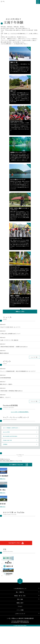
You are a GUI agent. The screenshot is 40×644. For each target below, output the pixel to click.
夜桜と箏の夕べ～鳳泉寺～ (6, 384)
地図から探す (20, 603)
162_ (4, 1)
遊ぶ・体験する (20, 592)
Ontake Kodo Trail (7, 440)
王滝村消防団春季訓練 (5, 378)
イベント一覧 (34, 401)
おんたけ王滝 (6, 432)
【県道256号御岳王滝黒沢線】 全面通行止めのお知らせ (14, 347)
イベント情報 (20, 610)
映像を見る (3, 479)
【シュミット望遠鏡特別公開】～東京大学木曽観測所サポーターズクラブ (18, 371)
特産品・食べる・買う (20, 596)
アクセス (20, 606)
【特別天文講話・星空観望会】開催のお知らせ (11, 391)
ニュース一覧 (34, 357)
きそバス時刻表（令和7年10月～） (11, 428)
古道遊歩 (5, 444)
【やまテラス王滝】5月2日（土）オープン (10, 327)
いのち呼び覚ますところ (20, 589)
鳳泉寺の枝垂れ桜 (4, 353)
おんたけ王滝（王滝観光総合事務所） (20, 412)
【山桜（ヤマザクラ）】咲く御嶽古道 (9, 340)
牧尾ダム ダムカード (5, 397)
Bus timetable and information (10, 436)
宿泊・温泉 (20, 599)
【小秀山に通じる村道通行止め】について (10, 334)
